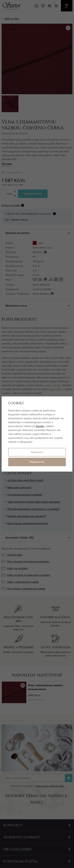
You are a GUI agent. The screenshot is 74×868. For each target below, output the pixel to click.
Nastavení (37, 452)
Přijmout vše (37, 462)
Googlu (40, 426)
